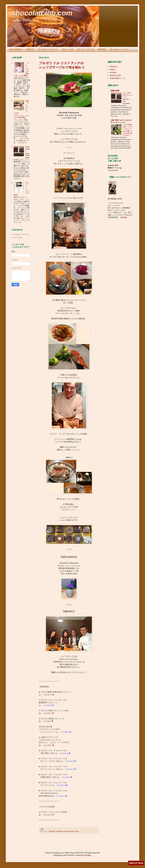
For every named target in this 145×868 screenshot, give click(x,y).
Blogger (88, 855)
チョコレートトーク (119, 49)
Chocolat (52, 831)
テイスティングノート (48, 49)
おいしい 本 (67, 49)
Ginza (77, 831)
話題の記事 (115, 91)
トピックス (18, 237)
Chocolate (59, 831)
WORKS (113, 73)
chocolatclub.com (42, 13)
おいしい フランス (85, 49)
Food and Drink (69, 831)
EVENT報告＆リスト (118, 78)
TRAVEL (102, 49)
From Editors (15, 49)
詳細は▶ (123, 217)
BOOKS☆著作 (115, 75)
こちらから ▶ (48, 695)
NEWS (112, 70)
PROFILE (113, 67)
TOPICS (30, 49)
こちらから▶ (48, 721)
